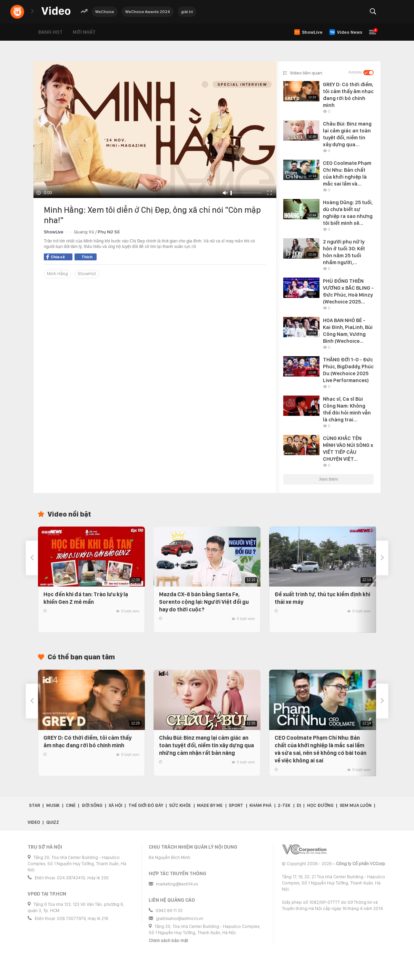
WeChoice (105, 12)
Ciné (71, 805)
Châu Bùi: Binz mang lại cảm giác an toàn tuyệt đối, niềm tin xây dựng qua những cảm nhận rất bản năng (206, 745)
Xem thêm (329, 479)
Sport (236, 805)
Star (34, 805)
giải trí (187, 12)
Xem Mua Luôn (356, 805)
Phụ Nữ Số (109, 232)
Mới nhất (84, 32)
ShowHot (87, 274)
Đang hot (50, 32)
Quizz (53, 822)
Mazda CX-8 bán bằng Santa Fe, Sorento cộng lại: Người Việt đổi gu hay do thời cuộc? (204, 602)
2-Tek (284, 805)
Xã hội (115, 805)
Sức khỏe (180, 805)
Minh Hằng (57, 274)
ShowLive (54, 232)
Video (34, 822)
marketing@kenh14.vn (177, 884)
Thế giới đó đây (146, 805)
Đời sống (92, 805)
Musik (53, 805)
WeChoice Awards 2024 (148, 12)
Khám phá (260, 805)
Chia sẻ (56, 257)
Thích (87, 257)
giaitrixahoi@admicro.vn (180, 918)
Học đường (320, 805)
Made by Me (210, 805)
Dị (299, 805)
